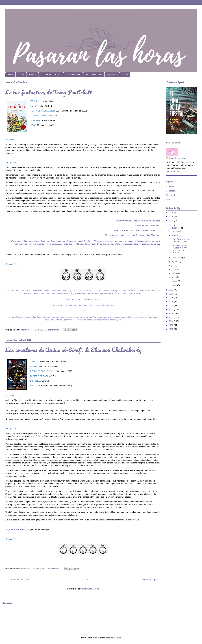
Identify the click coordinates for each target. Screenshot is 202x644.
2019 (172, 302)
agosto (175, 261)
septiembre (177, 258)
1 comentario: (53, 330)
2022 (172, 290)
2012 (172, 329)
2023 (172, 224)
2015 (172, 317)
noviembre (177, 232)
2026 (172, 213)
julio (174, 265)
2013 (172, 325)
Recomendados (73, 75)
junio (174, 269)
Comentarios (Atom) (90, 589)
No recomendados (94, 75)
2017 (172, 309)
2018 (172, 306)
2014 (172, 321)
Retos (125, 75)
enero (174, 285)
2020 (172, 298)
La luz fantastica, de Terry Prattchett (49, 92)
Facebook (171, 195)
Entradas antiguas (150, 580)
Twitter (169, 200)
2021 (172, 294)
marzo (175, 281)
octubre (175, 236)
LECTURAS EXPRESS (51, 75)
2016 (172, 313)
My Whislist (112, 75)
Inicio (10, 75)
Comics (33, 75)
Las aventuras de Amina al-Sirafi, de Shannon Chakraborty (73, 350)
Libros (21, 75)
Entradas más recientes (18, 580)
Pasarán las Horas (178, 158)
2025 (172, 217)
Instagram (171, 186)
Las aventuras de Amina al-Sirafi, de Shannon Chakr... (179, 249)
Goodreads (171, 191)
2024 (172, 220)
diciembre (176, 228)
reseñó (87, 167)
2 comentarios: (53, 569)
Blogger (117, 638)
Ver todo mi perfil (174, 172)
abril (174, 277)
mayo (174, 273)
